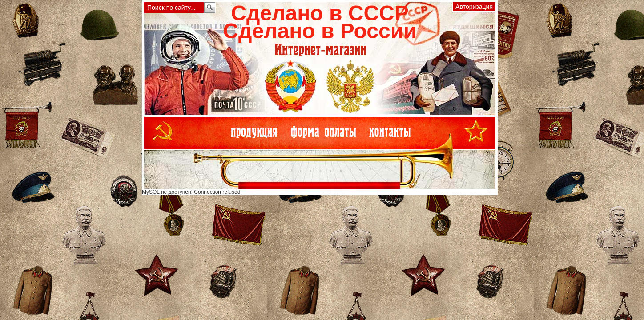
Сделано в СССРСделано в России (320, 22)
